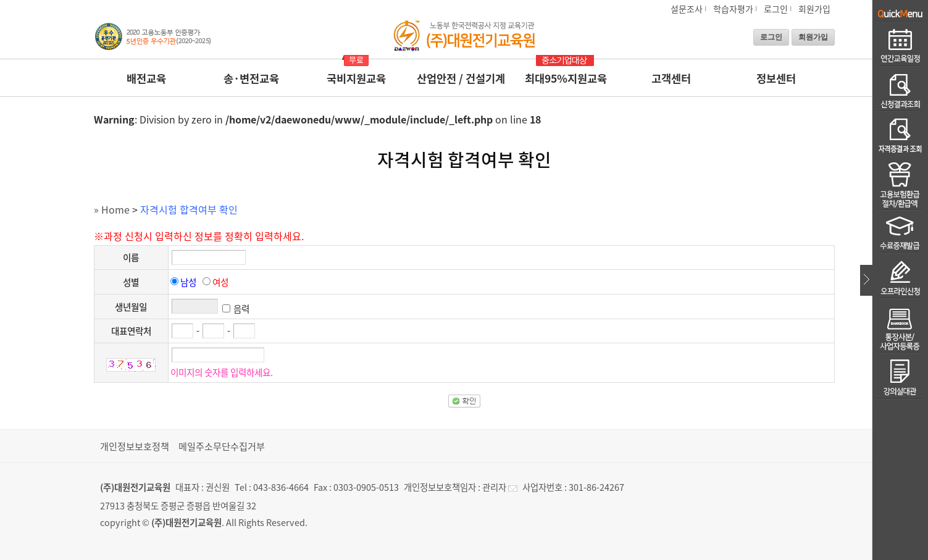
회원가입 (814, 9)
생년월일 (131, 307)
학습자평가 (733, 9)
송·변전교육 (251, 78)
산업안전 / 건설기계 (461, 78)
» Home (112, 209)
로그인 (776, 9)
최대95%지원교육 (566, 78)
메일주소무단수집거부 (222, 446)
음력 (241, 309)
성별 (131, 282)
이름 (131, 257)
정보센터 (776, 78)
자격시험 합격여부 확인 (189, 209)
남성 (188, 282)
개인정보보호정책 (135, 446)
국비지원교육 (356, 78)
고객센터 (671, 78)
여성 (220, 282)
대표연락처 (131, 331)
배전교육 (146, 78)
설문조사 (687, 9)
